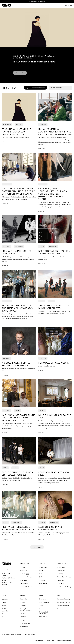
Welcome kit (61, 580)
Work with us (43, 617)
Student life (62, 563)
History (23, 602)
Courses (42, 563)
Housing (60, 574)
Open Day (24, 580)
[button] (67, 5)
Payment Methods (26, 587)
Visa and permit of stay (65, 577)
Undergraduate (44, 567)
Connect (42, 595)
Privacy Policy (50, 640)
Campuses (24, 620)
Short (41, 574)
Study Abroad (43, 584)
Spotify (4, 605)
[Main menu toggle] (71, 5)
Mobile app (61, 571)
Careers (60, 595)
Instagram (5, 600)
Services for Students (64, 602)
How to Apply (25, 574)
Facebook (5, 614)
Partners (23, 617)
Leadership (24, 599)
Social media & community (43, 613)
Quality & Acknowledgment (26, 610)
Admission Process (26, 577)
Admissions (25, 563)
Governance (24, 627)
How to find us (25, 623)
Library (41, 606)
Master (41, 571)
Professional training (64, 599)
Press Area (42, 609)
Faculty (23, 614)
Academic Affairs (44, 602)
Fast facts (23, 606)
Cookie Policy (39, 640)
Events (23, 567)
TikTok (4, 602)
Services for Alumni (63, 606)
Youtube (4, 608)
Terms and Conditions (64, 640)
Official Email (62, 567)
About (23, 595)
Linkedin (5, 611)
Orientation (24, 571)
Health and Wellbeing (64, 587)
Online (41, 577)
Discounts (60, 584)
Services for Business (64, 609)
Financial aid (24, 584)
